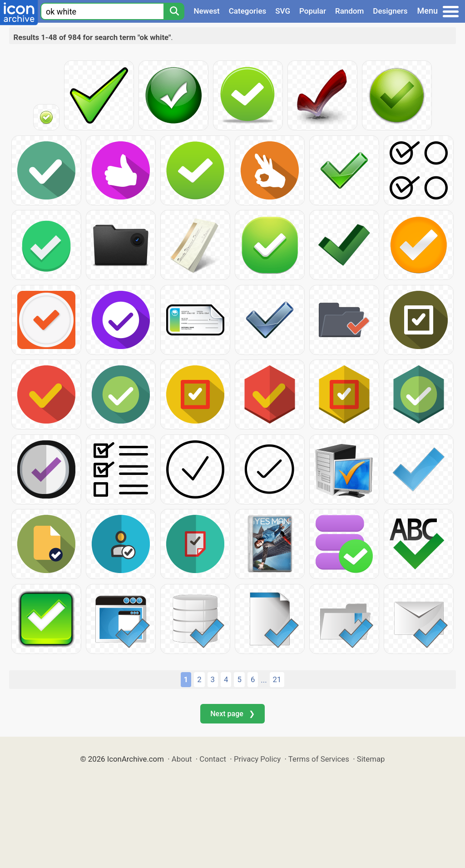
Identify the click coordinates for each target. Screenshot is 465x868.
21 (277, 679)
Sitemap (371, 759)
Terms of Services (319, 759)
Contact (213, 759)
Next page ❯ (232, 714)
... (264, 680)
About (182, 759)
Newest (206, 11)
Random (349, 11)
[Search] (174, 11)
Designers (390, 11)
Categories (248, 11)
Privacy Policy (257, 759)
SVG (283, 11)
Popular (313, 11)
